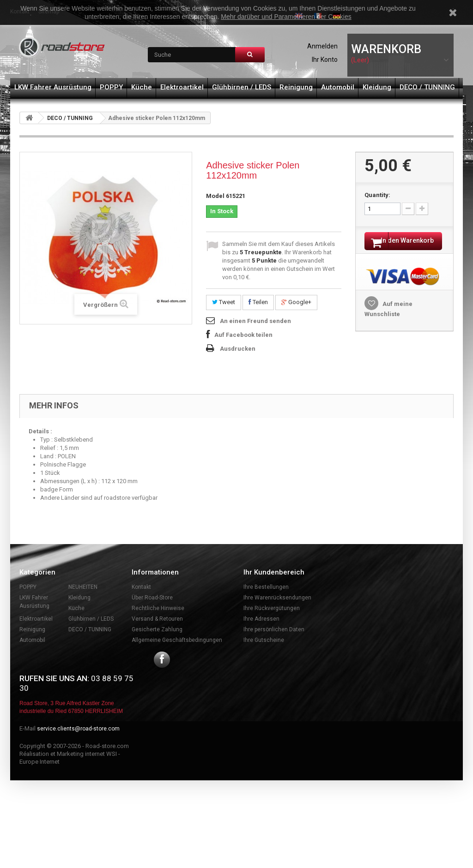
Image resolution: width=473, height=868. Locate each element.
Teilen (258, 302)
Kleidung (377, 87)
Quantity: (377, 195)
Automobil (338, 87)
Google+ (296, 302)
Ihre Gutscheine (264, 640)
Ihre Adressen (261, 619)
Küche (142, 87)
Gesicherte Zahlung (157, 629)
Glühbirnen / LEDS (242, 87)
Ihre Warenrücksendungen (277, 598)
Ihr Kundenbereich (274, 572)
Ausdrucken (238, 349)
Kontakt (141, 587)
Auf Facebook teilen (243, 335)
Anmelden (322, 46)
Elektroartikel (182, 87)
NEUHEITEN (83, 587)
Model (215, 196)
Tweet (224, 302)
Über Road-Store (152, 598)
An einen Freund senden (255, 321)
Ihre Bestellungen (266, 587)
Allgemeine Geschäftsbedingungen (177, 640)
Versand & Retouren (157, 619)
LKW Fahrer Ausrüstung (53, 87)
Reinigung (296, 87)
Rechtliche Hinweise (158, 608)
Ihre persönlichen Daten (274, 629)
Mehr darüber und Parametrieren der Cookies (286, 17)
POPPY (111, 87)
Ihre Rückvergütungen (272, 608)
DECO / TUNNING (427, 87)
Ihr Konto (325, 60)
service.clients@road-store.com (78, 729)
